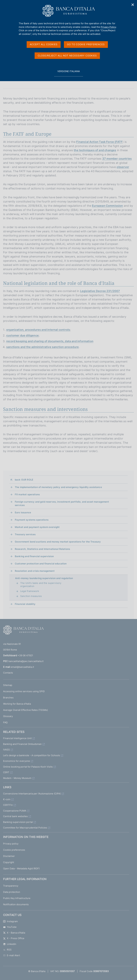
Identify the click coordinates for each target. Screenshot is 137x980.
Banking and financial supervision (34, 556)
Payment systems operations (32, 520)
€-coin (7, 799)
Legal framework (30, 591)
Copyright (9, 862)
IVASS (6, 750)
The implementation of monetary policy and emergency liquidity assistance (58, 487)
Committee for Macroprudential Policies (25, 828)
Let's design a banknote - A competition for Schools (32, 755)
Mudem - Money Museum (17, 778)
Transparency (11, 886)
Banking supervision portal (18, 822)
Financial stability (25, 604)
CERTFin (8, 805)
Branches (8, 698)
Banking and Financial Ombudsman (22, 744)
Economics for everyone (17, 761)
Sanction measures (31, 596)
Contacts (8, 673)
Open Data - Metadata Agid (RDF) (21, 868)
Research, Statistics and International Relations (42, 549)
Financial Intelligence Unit (17, 738)
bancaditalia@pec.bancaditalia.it (26, 661)
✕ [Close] (133, 5)
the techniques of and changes (95, 150)
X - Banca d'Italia (14, 933)
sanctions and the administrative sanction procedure (42, 347)
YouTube (10, 927)
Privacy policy (11, 844)
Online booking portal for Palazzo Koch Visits (28, 767)
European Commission (107, 206)
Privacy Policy (108, 27)
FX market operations (27, 494)
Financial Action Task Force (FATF (99, 142)
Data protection (12, 892)
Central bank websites (15, 816)
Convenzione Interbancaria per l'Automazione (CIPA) (32, 794)
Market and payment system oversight (37, 527)
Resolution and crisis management (35, 571)
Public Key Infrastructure (17, 898)
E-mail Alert (12, 955)
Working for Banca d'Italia (17, 704)
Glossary (8, 716)
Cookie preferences (14, 850)
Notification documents (16, 904)
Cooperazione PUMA (15, 811)
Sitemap (8, 685)
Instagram (10, 921)
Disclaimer (9, 856)
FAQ (5, 722)
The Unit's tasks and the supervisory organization (41, 585)
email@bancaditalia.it (22, 667)
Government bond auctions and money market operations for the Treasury (58, 542)
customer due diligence (22, 335)
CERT (6, 772)
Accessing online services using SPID (24, 691)
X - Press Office (14, 938)
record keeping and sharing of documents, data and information (50, 341)
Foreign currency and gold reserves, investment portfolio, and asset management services (62, 503)
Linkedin (10, 944)
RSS (7, 950)
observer (123, 167)
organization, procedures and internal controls (38, 330)
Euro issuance (23, 512)
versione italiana (68, 73)
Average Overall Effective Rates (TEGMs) (25, 710)
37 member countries (117, 159)
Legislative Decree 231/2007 (100, 291)
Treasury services (25, 534)
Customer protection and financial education (41, 564)
